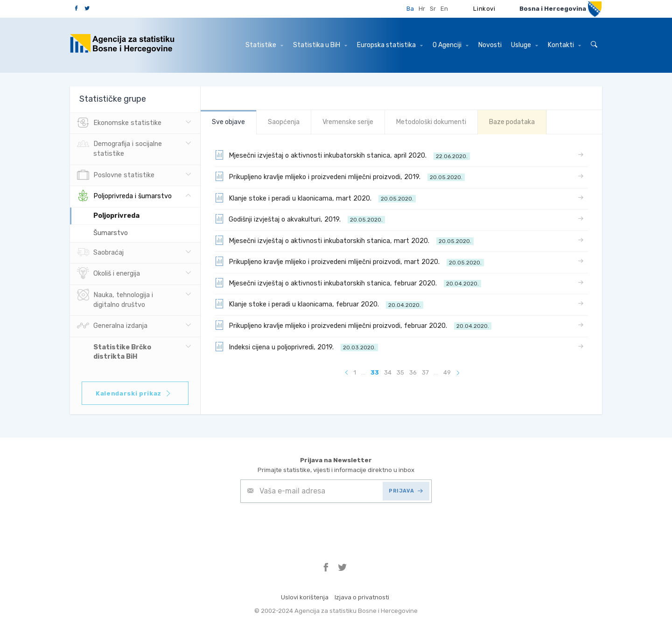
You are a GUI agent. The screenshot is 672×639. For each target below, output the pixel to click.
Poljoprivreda (116, 216)
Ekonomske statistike (119, 123)
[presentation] (311, 526)
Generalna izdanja (112, 326)
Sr (433, 9)
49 (447, 372)
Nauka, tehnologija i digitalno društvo (115, 299)
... (363, 372)
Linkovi (484, 9)
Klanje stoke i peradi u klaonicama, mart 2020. (315, 198)
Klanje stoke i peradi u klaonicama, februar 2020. (319, 304)
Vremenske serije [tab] (348, 122)
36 (413, 372)
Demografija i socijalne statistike (119, 148)
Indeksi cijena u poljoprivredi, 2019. (296, 347)
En (444, 9)
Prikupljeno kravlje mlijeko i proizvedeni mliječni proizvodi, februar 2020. (353, 325)
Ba (410, 9)
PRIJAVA (406, 491)
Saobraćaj (100, 253)
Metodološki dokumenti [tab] (431, 122)
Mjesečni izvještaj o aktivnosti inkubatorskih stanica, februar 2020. (348, 283)
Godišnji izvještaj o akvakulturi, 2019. (300, 219)
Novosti (490, 45)
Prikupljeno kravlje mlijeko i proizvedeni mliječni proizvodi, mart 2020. (349, 261)
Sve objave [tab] (228, 122)
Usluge (525, 45)
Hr (422, 9)
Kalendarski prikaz (134, 393)
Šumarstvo (111, 233)
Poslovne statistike (116, 175)
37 (425, 372)
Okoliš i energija (108, 274)
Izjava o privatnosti (362, 597)
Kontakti (564, 45)
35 (400, 372)
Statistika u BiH (320, 45)
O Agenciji (451, 45)
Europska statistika (390, 45)
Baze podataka (512, 122)
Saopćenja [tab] (284, 122)
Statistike (264, 45)
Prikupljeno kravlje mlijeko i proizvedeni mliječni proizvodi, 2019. (340, 176)
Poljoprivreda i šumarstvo (124, 196)
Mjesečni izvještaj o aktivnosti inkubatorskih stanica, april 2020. (342, 155)
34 (388, 372)
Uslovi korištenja (305, 597)
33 (375, 372)
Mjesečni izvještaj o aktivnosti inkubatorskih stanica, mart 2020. (344, 240)
